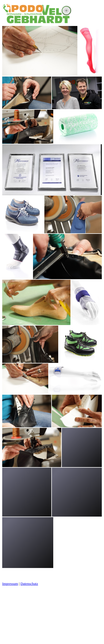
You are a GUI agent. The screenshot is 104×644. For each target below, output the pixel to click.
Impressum (10, 584)
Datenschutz (29, 584)
